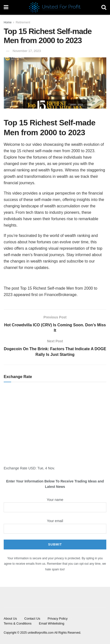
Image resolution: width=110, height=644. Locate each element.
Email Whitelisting (52, 623)
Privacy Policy (58, 619)
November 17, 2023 (27, 51)
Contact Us (32, 619)
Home (8, 22)
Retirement (23, 22)
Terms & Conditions (18, 623)
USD (32, 468)
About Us (10, 619)
